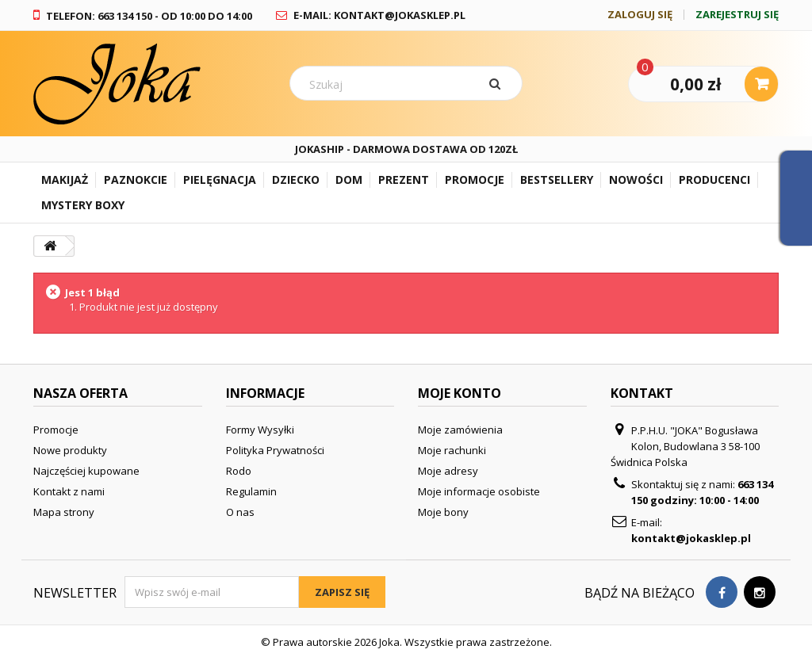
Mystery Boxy (83, 205)
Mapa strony (64, 512)
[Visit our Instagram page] (760, 592)
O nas (240, 512)
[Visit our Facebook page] (722, 592)
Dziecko (296, 180)
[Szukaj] (498, 83)
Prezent (404, 180)
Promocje (475, 180)
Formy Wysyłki (260, 430)
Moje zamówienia (460, 430)
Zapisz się (342, 592)
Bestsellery (557, 180)
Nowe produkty (70, 450)
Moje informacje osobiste (479, 491)
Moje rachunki (452, 450)
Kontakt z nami (69, 491)
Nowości (636, 180)
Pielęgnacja (220, 180)
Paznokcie (136, 180)
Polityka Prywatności (275, 450)
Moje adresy (448, 471)
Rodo (239, 471)
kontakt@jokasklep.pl (691, 538)
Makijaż (65, 180)
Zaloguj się (640, 15)
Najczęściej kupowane (86, 471)
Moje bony (443, 512)
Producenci (714, 180)
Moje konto (460, 393)
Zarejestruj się (737, 15)
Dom (349, 180)
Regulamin (251, 491)
